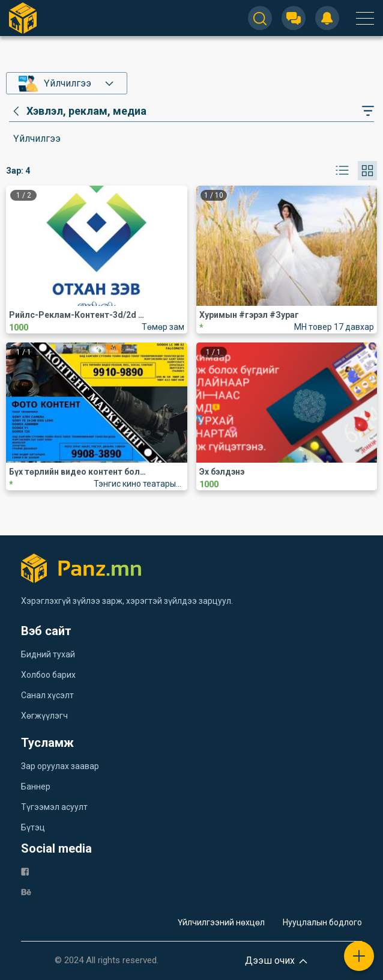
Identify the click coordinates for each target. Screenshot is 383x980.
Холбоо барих (48, 675)
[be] (26, 891)
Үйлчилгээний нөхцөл (221, 922)
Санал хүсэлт (47, 695)
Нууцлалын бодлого (322, 922)
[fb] (25, 871)
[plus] (359, 956)
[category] (78, 111)
